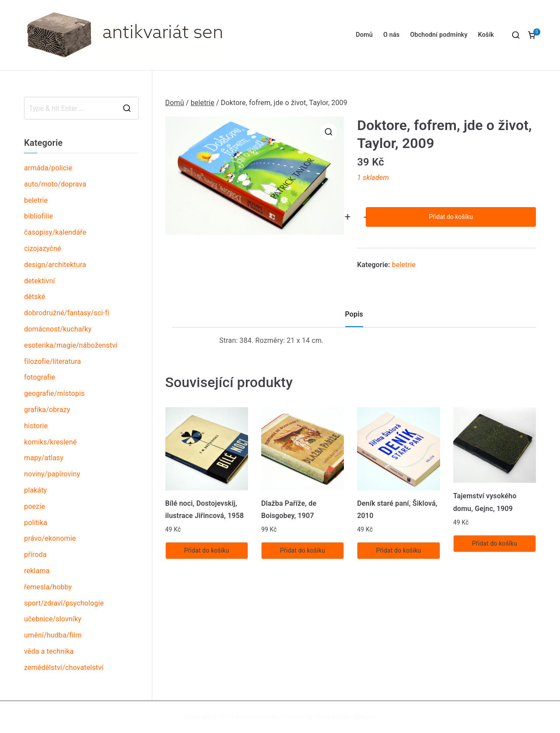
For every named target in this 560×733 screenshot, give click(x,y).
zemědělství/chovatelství (64, 668)
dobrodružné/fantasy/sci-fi (67, 313)
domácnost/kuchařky (58, 329)
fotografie (40, 377)
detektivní (40, 281)
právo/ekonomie (50, 538)
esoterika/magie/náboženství (71, 345)
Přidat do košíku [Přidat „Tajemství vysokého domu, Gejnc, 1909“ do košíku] (495, 543)
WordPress (359, 717)
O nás (391, 35)
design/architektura (55, 265)
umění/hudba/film (53, 635)
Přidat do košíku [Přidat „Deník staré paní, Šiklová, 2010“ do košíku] (398, 550)
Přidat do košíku (451, 217)
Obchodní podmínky (439, 35)
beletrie (203, 103)
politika (36, 523)
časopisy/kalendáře (55, 232)
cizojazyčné (43, 248)
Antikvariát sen (256, 717)
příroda (35, 555)
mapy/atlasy (44, 458)
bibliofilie (38, 216)
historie (36, 426)
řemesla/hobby (48, 587)
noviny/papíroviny (52, 474)
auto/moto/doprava (55, 184)
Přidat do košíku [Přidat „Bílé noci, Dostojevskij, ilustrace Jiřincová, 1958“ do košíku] (207, 550)
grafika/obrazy (47, 410)
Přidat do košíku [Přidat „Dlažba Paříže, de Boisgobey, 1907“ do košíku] (303, 550)
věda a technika (49, 651)
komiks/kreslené (50, 442)
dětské (35, 297)
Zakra (322, 717)
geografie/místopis (54, 393)
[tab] (354, 318)
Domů (364, 35)
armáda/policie (48, 168)
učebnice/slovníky (53, 619)
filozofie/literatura (52, 361)
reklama (37, 571)
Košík (486, 35)
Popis (354, 314)
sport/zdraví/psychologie (64, 603)
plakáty (35, 490)
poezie (35, 506)
